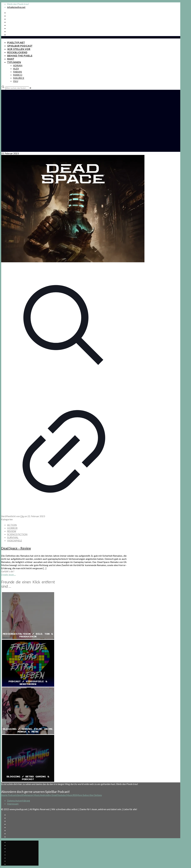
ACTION (12, 525)
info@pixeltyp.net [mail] (16, 7)
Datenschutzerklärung (19, 801)
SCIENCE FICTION (17, 534)
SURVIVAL (13, 537)
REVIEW (12, 531)
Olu (22, 516)
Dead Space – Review (16, 548)
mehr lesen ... (9, 574)
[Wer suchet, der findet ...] (17, 88)
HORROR (12, 528)
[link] (30, 88)
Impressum (13, 804)
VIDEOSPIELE (15, 540)
